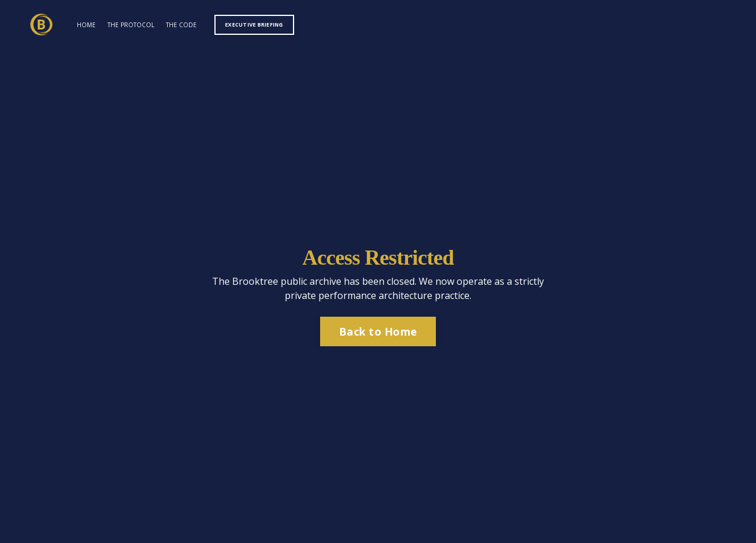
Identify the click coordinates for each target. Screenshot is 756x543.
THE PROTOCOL (131, 25)
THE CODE (181, 25)
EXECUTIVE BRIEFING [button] (254, 25)
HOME (86, 25)
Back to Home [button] (378, 331)
